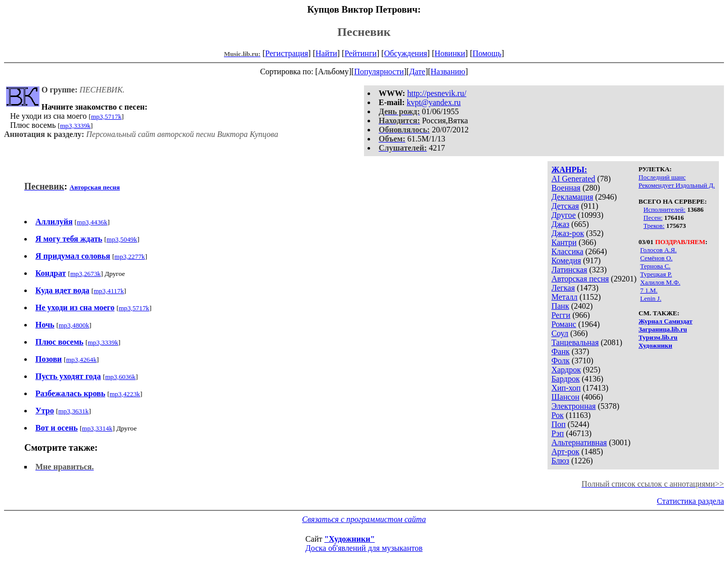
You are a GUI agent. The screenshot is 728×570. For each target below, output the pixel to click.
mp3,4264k (81, 360)
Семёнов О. (656, 258)
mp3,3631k (73, 411)
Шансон (565, 397)
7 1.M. (649, 290)
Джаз (560, 224)
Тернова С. (655, 266)
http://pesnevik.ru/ (437, 93)
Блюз (560, 461)
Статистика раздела (690, 501)
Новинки (450, 53)
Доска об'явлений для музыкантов (364, 548)
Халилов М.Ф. (660, 282)
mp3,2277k (129, 256)
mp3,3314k (97, 428)
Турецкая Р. (656, 274)
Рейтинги (360, 53)
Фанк (561, 351)
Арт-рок (565, 452)
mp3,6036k (120, 377)
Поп (559, 424)
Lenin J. (651, 298)
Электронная (574, 406)
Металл (565, 297)
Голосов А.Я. (658, 250)
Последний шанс (662, 177)
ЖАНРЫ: (570, 170)
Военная (566, 188)
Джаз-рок (568, 233)
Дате (417, 72)
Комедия (566, 260)
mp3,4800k (74, 325)
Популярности (379, 72)
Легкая (563, 288)
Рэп (558, 433)
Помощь (487, 53)
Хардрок (566, 370)
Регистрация (287, 53)
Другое (564, 215)
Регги (561, 315)
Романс (564, 324)
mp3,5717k (106, 116)
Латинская (570, 270)
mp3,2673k (85, 274)
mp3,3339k (75, 126)
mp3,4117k (109, 291)
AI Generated (574, 179)
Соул (560, 333)
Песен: (653, 218)
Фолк (561, 361)
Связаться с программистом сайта (364, 519)
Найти (326, 53)
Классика (567, 251)
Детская (565, 206)
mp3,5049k (122, 239)
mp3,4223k (125, 394)
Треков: (654, 226)
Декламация (573, 197)
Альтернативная (579, 442)
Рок (558, 415)
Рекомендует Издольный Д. (677, 185)
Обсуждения (406, 53)
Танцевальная (575, 342)
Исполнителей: (665, 209)
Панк (560, 306)
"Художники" (349, 539)
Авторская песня (580, 279)
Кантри (564, 242)
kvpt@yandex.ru (434, 102)
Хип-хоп (566, 388)
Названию (448, 72)
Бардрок (566, 379)
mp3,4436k (92, 222)
